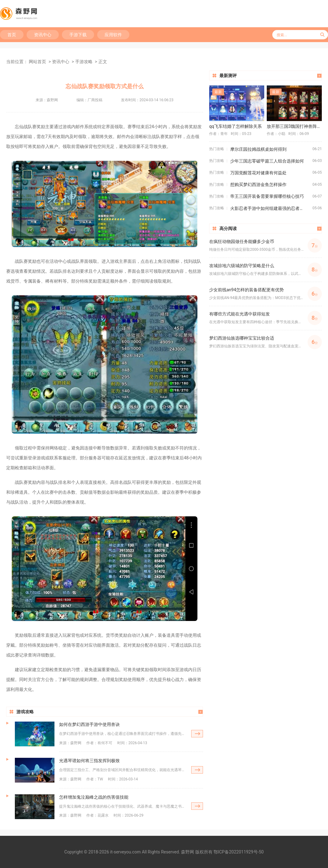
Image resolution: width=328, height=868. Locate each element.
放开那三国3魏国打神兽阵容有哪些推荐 (294, 126)
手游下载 (78, 35)
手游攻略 (84, 62)
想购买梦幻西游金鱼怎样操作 (258, 184)
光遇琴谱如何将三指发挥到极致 (89, 761)
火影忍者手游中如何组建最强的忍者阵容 (269, 208)
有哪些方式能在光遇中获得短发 (240, 314)
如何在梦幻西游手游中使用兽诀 (89, 724)
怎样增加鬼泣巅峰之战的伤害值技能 (94, 797)
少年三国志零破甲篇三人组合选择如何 (267, 161)
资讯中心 (43, 35)
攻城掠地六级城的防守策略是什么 (242, 266)
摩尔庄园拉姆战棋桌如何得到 (258, 149)
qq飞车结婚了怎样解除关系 (235, 126)
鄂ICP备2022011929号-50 (239, 852)
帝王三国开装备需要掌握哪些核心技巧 (267, 196)
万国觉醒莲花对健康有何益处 (258, 173)
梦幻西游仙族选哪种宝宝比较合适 (242, 338)
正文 (103, 62)
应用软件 (113, 35)
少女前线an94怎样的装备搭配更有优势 (246, 290)
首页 (12, 35)
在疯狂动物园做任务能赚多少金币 (242, 241)
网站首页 (37, 62)
